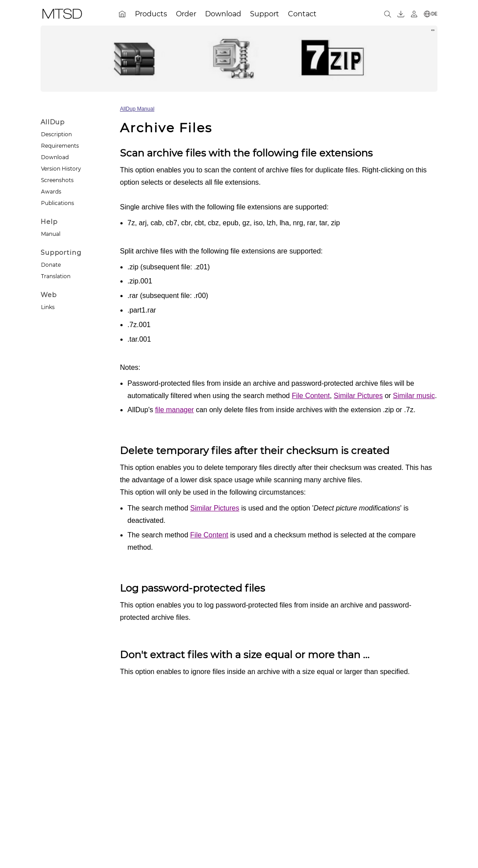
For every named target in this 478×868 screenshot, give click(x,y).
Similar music (414, 396)
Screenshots (57, 180)
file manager (175, 410)
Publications (58, 203)
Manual (51, 234)
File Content (311, 396)
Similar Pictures (358, 396)
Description (56, 134)
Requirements (60, 146)
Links (48, 307)
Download (55, 157)
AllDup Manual (137, 109)
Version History (61, 169)
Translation (56, 276)
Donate (51, 265)
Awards (51, 192)
